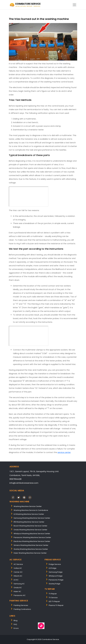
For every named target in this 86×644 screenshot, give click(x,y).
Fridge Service (55, 564)
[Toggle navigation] (74, 5)
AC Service (18, 564)
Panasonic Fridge (56, 580)
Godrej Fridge (54, 584)
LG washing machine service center (29, 514)
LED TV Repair (54, 601)
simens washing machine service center (31, 545)
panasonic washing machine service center (32, 537)
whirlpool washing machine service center (32, 534)
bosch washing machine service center (30, 526)
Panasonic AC (20, 595)
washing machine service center (28, 506)
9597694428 (15, 479)
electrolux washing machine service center (32, 541)
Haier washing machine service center (30, 553)
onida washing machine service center (30, 530)
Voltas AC (18, 568)
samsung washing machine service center (32, 518)
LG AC (16, 580)
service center (64, 452)
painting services (21, 605)
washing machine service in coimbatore (31, 510)
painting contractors (22, 609)
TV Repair (53, 594)
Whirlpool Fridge (56, 576)
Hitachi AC (18, 576)
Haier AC (17, 591)
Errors (16, 628)
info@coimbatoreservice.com (24, 483)
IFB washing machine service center (29, 522)
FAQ (15, 624)
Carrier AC (18, 572)
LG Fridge (53, 568)
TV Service (53, 598)
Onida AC (18, 588)
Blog (16, 620)
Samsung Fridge (56, 572)
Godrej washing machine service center (31, 549)
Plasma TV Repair (56, 605)
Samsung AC (19, 584)
